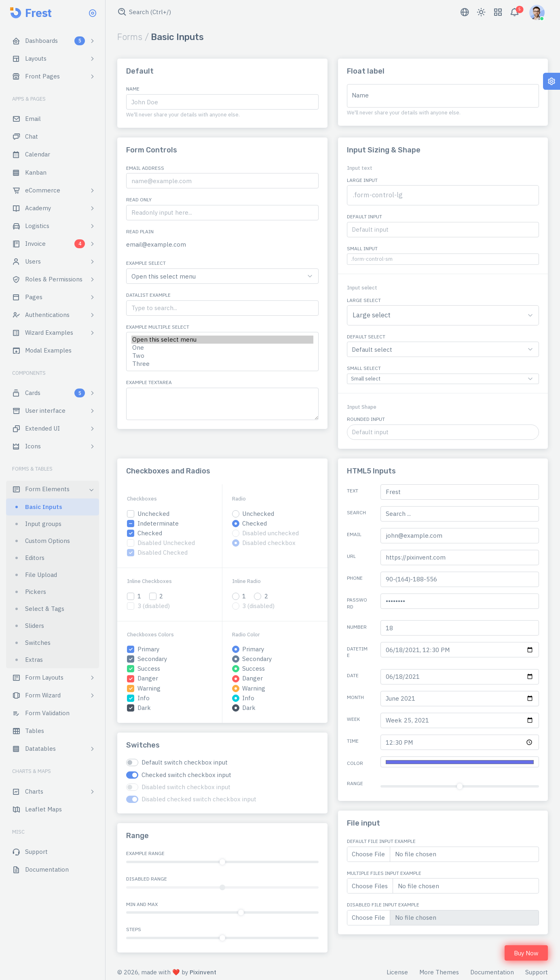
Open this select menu (222, 340)
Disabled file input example (383, 905)
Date (353, 675)
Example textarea (149, 382)
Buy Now (526, 953)
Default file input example (381, 841)
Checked (150, 533)
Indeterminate (158, 523)
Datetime (357, 652)
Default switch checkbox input (185, 762)
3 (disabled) (154, 606)
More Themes (439, 972)
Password (357, 603)
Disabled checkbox (269, 543)
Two (222, 356)
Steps (134, 929)
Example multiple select (158, 327)
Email (354, 534)
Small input (362, 248)
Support (537, 972)
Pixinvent (203, 972)
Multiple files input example (384, 873)
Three (222, 364)
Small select (364, 368)
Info (144, 698)
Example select (146, 263)
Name (133, 89)
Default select (366, 337)
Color (355, 763)
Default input (365, 216)
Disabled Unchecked (166, 543)
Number (357, 627)
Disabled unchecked (270, 533)
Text (353, 491)
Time (353, 741)
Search (356, 512)
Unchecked (153, 514)
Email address (145, 168)
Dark (144, 708)
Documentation (492, 972)
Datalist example (148, 295)
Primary (148, 649)
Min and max (142, 904)
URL (351, 556)
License (397, 972)
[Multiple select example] (222, 352)
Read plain (140, 231)
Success (149, 668)
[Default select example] (222, 276)
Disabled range (147, 879)
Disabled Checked (163, 552)
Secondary (152, 659)
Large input (362, 180)
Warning (149, 688)
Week (353, 719)
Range (355, 783)
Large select (364, 300)
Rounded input (366, 419)
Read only (139, 200)
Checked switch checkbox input (186, 775)
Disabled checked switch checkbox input (199, 799)
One (222, 348)
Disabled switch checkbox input (186, 787)
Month (355, 697)
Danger (148, 678)
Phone (355, 578)
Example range (145, 853)
